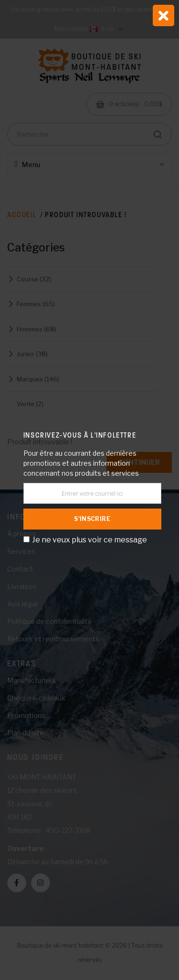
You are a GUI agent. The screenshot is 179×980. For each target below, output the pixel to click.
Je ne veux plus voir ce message (89, 540)
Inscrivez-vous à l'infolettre (80, 435)
